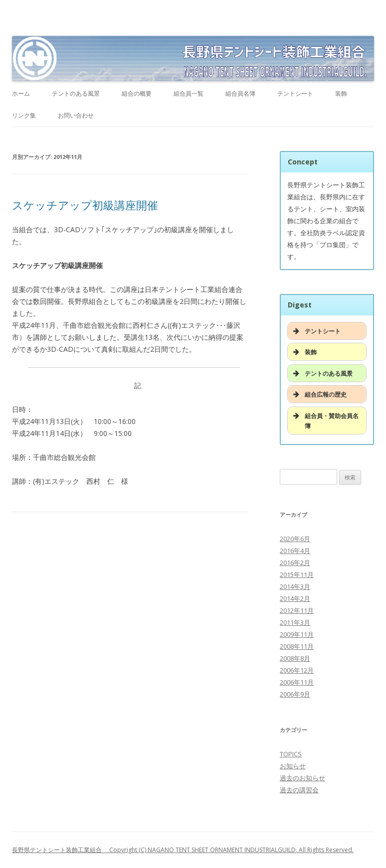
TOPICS (291, 754)
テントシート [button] (316, 331)
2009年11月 (297, 634)
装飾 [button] (304, 352)
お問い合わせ (76, 115)
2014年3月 (295, 586)
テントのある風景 (76, 93)
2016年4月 (295, 551)
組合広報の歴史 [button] (319, 394)
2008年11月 (297, 646)
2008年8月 (295, 658)
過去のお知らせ (302, 778)
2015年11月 (297, 575)
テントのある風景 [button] (322, 373)
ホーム (21, 93)
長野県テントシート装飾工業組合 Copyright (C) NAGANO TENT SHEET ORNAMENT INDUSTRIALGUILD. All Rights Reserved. (183, 850)
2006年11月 (297, 682)
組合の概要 (137, 93)
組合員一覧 (189, 93)
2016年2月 (295, 563)
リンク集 (24, 115)
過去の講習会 (299, 790)
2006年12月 (297, 670)
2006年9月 (295, 694)
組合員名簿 (240, 93)
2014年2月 (295, 598)
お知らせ (293, 766)
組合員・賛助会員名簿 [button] (325, 420)
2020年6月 (295, 539)
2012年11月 (297, 610)
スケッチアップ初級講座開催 (85, 205)
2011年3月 (295, 622)
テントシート (295, 93)
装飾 (341, 93)
